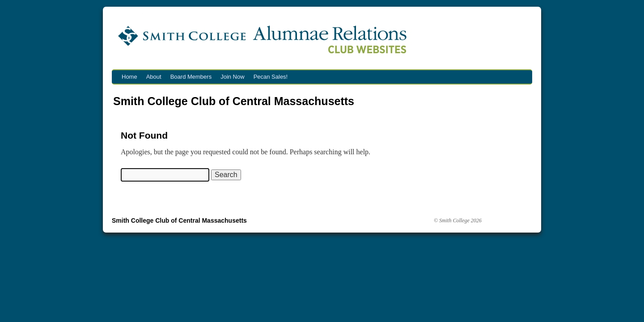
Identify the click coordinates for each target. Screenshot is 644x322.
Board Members (191, 77)
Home (129, 77)
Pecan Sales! (271, 77)
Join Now (232, 77)
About (154, 77)
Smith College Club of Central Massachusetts (234, 101)
